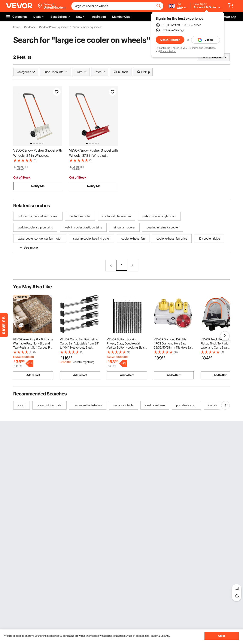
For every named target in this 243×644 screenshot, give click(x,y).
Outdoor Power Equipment (54, 27)
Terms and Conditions (204, 48)
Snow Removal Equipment (87, 27)
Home (17, 27)
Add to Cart (33, 375)
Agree (222, 636)
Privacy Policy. (168, 51)
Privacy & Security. (160, 636)
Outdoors (30, 27)
